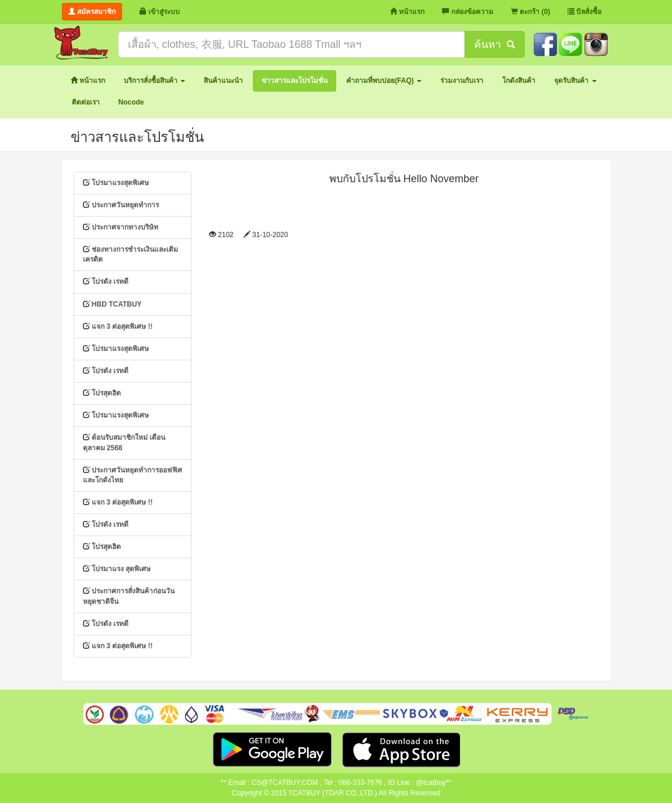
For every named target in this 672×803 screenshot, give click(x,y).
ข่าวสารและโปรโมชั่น (137, 137)
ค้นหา (495, 44)
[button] (154, 81)
